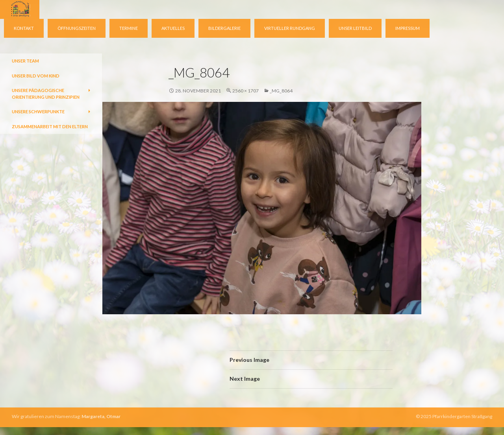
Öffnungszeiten (77, 28)
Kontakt (24, 28)
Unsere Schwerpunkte (38, 112)
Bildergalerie (224, 28)
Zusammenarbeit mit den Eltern (50, 126)
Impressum (408, 28)
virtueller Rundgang (290, 28)
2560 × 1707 (246, 91)
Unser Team (25, 61)
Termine (129, 28)
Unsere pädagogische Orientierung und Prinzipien (46, 94)
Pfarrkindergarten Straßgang (462, 416)
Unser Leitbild (355, 28)
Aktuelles (173, 28)
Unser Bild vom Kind (36, 76)
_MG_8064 (281, 91)
